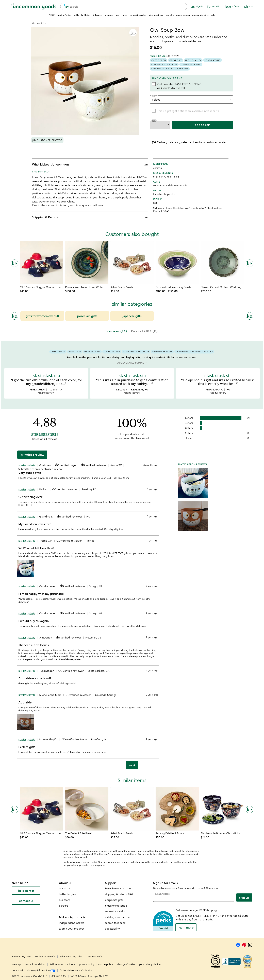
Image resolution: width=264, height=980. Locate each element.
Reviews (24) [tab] (117, 331)
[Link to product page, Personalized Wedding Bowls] (177, 263)
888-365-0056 (59, 976)
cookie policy (105, 964)
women (109, 15)
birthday (86, 15)
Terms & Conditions (207, 888)
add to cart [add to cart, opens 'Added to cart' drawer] (203, 125)
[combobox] (124, 6)
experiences (183, 15)
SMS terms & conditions (62, 964)
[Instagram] (250, 944)
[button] (133, 33)
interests (98, 15)
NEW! (52, 15)
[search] (65, 6)
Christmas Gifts (94, 956)
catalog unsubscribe (117, 917)
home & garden (138, 15)
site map (16, 964)
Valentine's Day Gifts (71, 956)
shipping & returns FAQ (119, 894)
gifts (77, 15)
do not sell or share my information (34, 970)
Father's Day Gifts (22, 956)
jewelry (170, 15)
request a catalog (116, 911)
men (118, 15)
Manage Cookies (126, 964)
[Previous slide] (14, 316)
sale (213, 15)
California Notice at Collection (76, 970)
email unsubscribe (116, 906)
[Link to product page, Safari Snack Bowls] (132, 263)
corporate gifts (200, 15)
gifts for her (152, 862)
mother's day (64, 15)
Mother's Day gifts (137, 854)
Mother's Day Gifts (46, 956)
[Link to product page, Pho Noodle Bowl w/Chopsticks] (222, 809)
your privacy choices (150, 964)
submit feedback (115, 923)
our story (64, 888)
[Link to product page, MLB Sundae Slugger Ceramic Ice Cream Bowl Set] (42, 263)
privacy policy (87, 964)
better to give (67, 894)
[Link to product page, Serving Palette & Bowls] (177, 809)
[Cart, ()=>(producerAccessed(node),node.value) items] (249, 6)
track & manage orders (119, 888)
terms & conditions (35, 964)
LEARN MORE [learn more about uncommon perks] (186, 927)
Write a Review (32, 455)
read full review (46, 393)
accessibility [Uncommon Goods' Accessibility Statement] (112, 929)
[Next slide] (250, 316)
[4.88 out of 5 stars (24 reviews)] (165, 56)
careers (63, 906)
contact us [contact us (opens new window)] (26, 901)
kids (125, 15)
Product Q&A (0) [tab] (144, 331)
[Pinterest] (244, 944)
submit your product (72, 929)
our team (64, 900)
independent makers (71, 923)
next (132, 765)
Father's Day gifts (160, 854)
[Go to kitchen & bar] (39, 23)
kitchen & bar (156, 15)
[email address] (194, 898)
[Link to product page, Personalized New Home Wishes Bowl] (87, 263)
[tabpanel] (132, 556)
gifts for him (170, 862)
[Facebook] (238, 944)
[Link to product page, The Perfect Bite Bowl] (87, 809)
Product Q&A (161, 211)
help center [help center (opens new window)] (26, 891)
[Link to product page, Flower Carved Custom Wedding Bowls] (222, 263)
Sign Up (244, 897)
